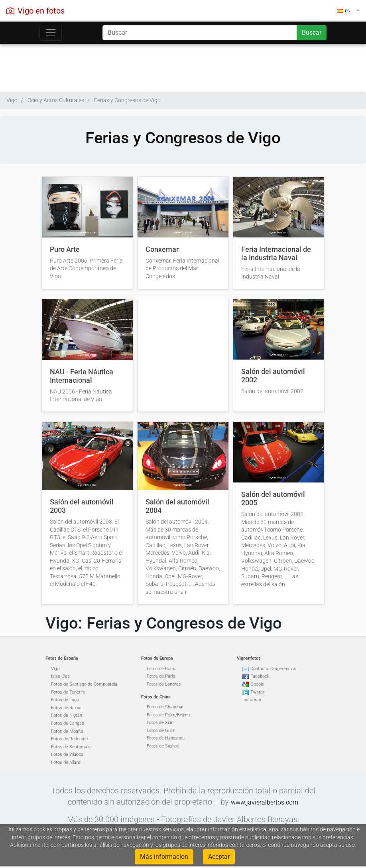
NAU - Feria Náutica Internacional (82, 376)
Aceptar (219, 857)
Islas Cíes (60, 676)
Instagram (253, 700)
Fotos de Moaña (67, 731)
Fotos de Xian (160, 723)
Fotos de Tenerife (68, 692)
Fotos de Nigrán (67, 715)
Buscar (312, 33)
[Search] (200, 33)
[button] (348, 11)
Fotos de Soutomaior (72, 747)
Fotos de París (161, 676)
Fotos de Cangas (68, 723)
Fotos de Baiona (67, 708)
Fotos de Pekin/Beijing (168, 715)
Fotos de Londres (164, 684)
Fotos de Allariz (66, 762)
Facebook (260, 676)
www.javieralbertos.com (265, 802)
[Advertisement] (183, 66)
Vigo (55, 669)
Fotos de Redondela (70, 739)
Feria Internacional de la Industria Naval (276, 254)
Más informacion (164, 857)
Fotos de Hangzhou (166, 738)
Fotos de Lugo (65, 700)
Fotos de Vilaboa (67, 754)
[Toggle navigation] (51, 33)
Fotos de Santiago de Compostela (84, 684)
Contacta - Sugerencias (273, 669)
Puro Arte (65, 249)
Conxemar (162, 249)
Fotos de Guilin (161, 731)
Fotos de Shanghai (165, 707)
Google (257, 684)
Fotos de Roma (162, 669)
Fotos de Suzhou (163, 746)
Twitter (257, 692)
